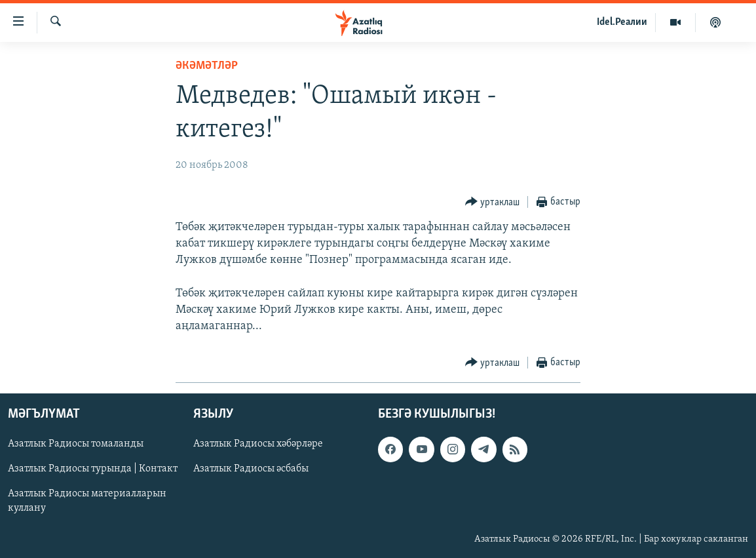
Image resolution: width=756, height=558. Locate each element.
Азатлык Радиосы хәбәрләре (258, 445)
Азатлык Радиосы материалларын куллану (87, 502)
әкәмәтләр (207, 66)
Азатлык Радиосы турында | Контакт (93, 469)
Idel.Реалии (622, 22)
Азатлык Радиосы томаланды (76, 445)
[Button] (493, 202)
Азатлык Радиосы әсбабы (251, 469)
